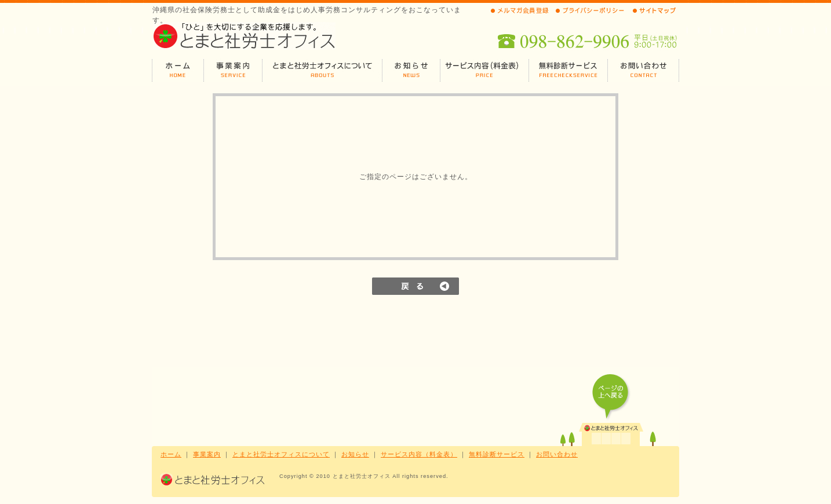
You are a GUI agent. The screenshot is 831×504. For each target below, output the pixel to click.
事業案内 (207, 454)
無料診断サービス (497, 454)
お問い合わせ (557, 454)
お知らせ (355, 454)
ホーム (171, 454)
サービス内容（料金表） (419, 454)
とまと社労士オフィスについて (281, 454)
